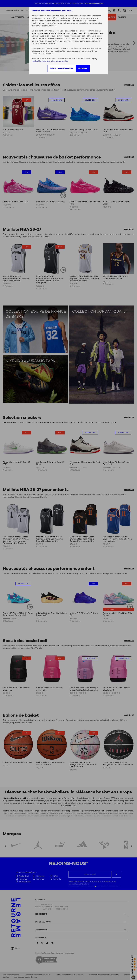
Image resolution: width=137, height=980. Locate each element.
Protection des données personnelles (50, 61)
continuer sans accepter (91, 38)
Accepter (83, 68)
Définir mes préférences (61, 68)
